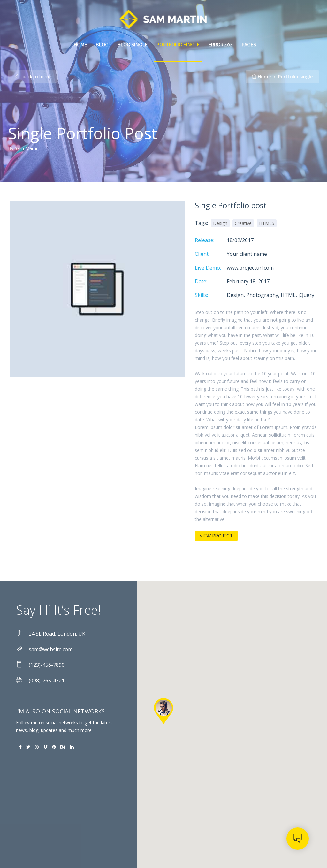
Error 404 (221, 45)
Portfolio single (178, 45)
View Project (216, 536)
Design (220, 223)
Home (80, 45)
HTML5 (267, 223)
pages (249, 45)
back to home (33, 76)
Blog (102, 45)
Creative (243, 223)
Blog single (133, 45)
